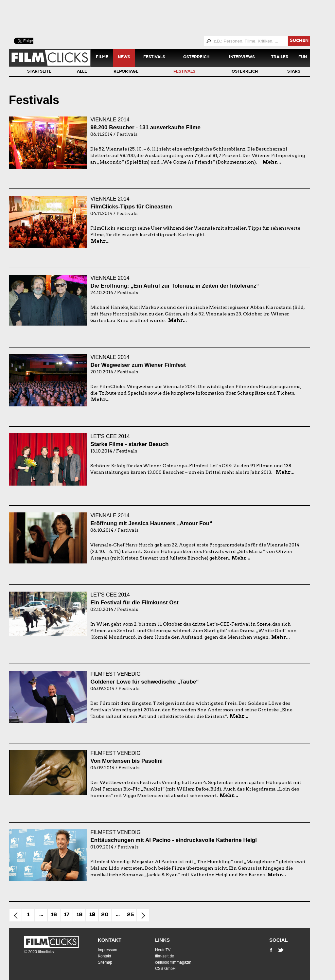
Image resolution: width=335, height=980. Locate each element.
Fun (303, 58)
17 (67, 915)
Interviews (242, 58)
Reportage (126, 72)
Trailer (280, 58)
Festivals (154, 58)
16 (54, 915)
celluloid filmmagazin (173, 962)
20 (105, 915)
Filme (102, 58)
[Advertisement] (167, 18)
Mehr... (272, 162)
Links (162, 940)
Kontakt (110, 940)
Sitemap (105, 962)
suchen (299, 41)
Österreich (196, 58)
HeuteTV (163, 950)
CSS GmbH (165, 969)
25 (131, 915)
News (124, 58)
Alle (82, 72)
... (41, 915)
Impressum (107, 950)
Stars (294, 72)
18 (79, 915)
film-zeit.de (165, 956)
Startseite (39, 72)
